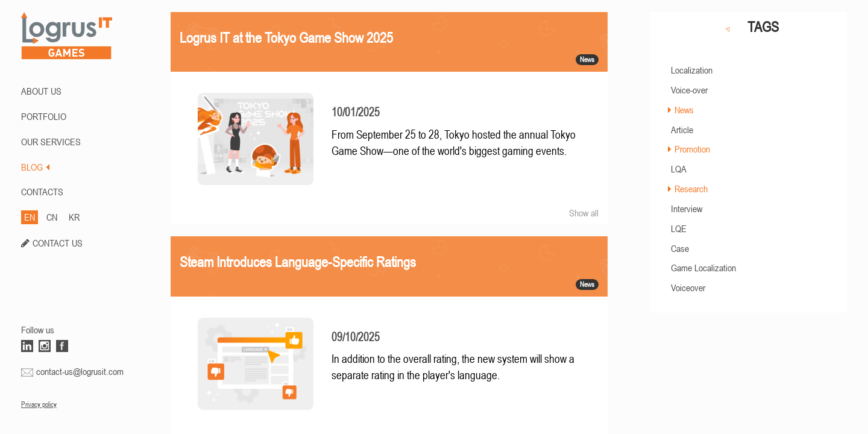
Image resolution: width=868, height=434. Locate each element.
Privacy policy (39, 404)
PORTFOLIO (44, 116)
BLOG (35, 167)
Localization (692, 70)
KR (74, 217)
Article (682, 130)
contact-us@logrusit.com (80, 371)
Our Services (51, 142)
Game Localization (703, 268)
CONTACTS (42, 192)
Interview (687, 209)
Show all (584, 213)
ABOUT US (41, 91)
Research (691, 189)
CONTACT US (58, 243)
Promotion (692, 149)
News (684, 110)
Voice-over (689, 90)
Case (680, 248)
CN (52, 217)
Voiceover (688, 288)
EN (30, 217)
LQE (679, 228)
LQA (679, 169)
